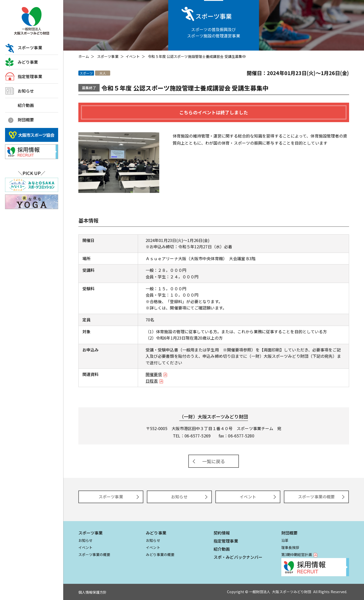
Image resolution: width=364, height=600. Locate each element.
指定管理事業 (30, 76)
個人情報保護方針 (93, 592)
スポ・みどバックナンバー (238, 557)
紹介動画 (26, 105)
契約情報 (222, 533)
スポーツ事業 (30, 48)
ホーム (84, 56)
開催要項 (154, 374)
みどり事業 (28, 62)
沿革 (285, 540)
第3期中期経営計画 (297, 554)
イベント (133, 56)
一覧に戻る (214, 461)
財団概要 (26, 120)
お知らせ (26, 91)
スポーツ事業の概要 (316, 497)
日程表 (152, 381)
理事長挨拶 (290, 547)
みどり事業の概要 (160, 554)
